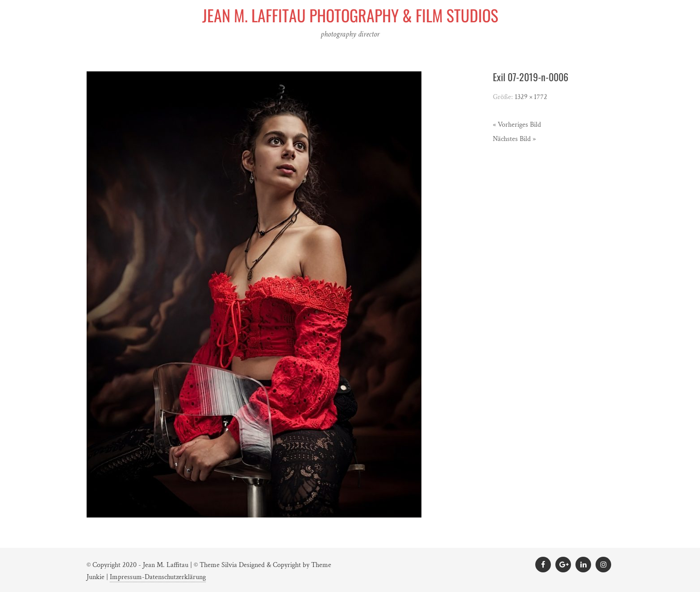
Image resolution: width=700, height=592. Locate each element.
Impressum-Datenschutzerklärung (158, 577)
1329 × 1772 (531, 97)
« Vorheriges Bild (517, 125)
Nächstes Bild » (514, 139)
